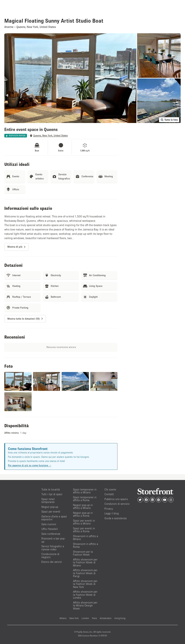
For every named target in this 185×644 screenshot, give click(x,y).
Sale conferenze (51, 534)
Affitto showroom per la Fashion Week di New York (85, 584)
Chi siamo (110, 489)
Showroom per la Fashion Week (83, 553)
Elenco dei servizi (52, 562)
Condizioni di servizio (117, 504)
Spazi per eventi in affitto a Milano (84, 522)
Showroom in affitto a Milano (86, 538)
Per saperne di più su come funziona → (30, 465)
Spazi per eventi (51, 512)
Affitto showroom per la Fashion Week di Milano (85, 562)
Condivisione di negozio (50, 556)
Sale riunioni (49, 524)
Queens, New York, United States (50, 136)
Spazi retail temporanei (48, 501)
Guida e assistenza (116, 518)
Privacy (109, 509)
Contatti (109, 494)
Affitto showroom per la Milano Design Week (85, 605)
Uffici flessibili (50, 529)
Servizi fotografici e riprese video (53, 548)
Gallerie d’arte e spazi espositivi (54, 518)
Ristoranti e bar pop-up (53, 540)
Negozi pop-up (50, 507)
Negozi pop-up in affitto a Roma (83, 514)
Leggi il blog (112, 513)
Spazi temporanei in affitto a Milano (85, 491)
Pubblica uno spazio (116, 499)
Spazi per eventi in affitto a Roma (84, 530)
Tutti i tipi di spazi (52, 494)
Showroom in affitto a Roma (86, 545)
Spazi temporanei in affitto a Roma (85, 499)
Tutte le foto (169, 120)
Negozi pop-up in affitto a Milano (83, 507)
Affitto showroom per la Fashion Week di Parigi (85, 573)
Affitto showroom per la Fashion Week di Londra (85, 595)
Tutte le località (51, 489)
